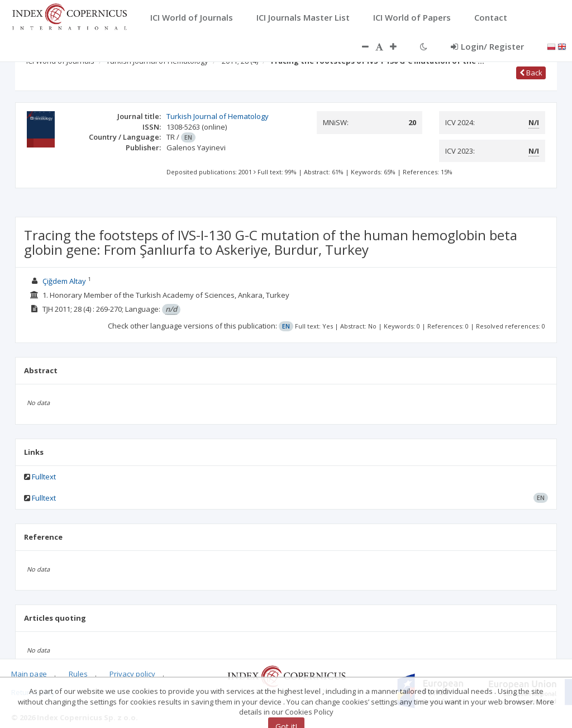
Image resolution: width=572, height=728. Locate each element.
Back (531, 73)
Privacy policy (132, 674)
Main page (29, 674)
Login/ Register (487, 46)
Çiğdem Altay (64, 281)
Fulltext (44, 477)
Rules (78, 674)
